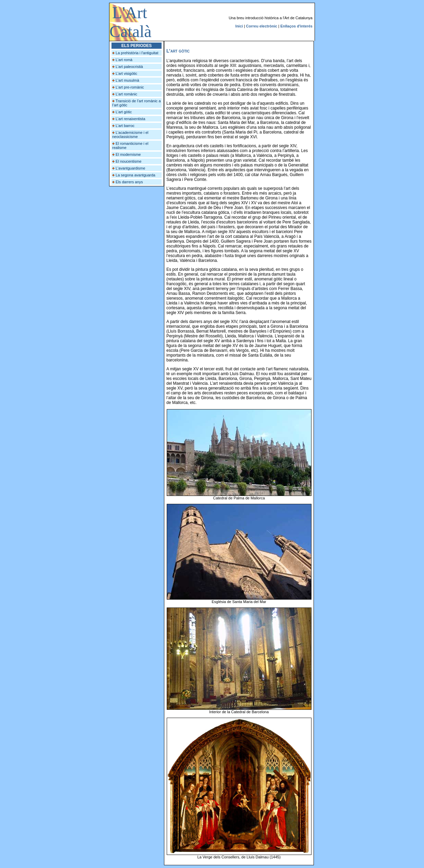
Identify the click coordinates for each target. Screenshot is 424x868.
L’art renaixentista (130, 119)
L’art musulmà (127, 80)
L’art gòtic (124, 112)
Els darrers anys (129, 182)
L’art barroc (125, 126)
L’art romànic (126, 94)
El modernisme (128, 154)
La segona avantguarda (136, 175)
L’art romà (124, 60)
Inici (239, 26)
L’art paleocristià (129, 67)
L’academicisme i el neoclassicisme (130, 135)
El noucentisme (128, 161)
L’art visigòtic (126, 73)
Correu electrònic (262, 26)
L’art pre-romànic (130, 87)
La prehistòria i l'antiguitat (137, 53)
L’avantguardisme (130, 168)
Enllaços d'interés (296, 26)
